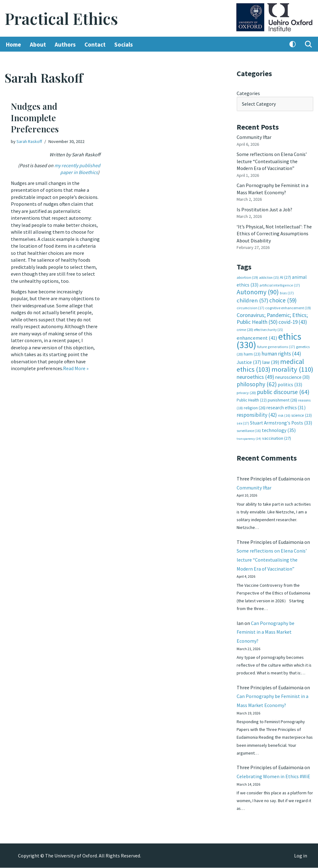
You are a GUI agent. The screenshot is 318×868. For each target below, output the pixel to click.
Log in (301, 856)
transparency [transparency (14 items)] (249, 437)
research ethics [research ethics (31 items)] (286, 406)
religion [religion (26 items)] (255, 406)
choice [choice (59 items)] (283, 300)
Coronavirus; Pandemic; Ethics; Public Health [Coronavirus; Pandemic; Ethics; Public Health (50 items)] (272, 317)
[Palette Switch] (293, 44)
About (38, 44)
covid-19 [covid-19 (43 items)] (293, 321)
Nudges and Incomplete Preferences (35, 118)
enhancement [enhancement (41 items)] (257, 337)
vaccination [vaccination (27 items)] (277, 437)
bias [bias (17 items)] (287, 292)
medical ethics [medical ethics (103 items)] (270, 364)
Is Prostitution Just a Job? (265, 209)
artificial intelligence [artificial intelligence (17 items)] (280, 285)
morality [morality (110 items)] (292, 368)
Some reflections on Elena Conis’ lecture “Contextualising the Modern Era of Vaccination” (272, 161)
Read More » (76, 367)
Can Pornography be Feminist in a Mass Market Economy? (266, 631)
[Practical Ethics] (61, 18)
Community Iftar (254, 137)
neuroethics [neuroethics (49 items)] (255, 376)
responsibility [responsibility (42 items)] (257, 414)
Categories (248, 93)
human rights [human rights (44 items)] (281, 353)
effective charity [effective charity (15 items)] (268, 329)
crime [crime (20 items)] (245, 329)
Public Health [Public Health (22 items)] (252, 399)
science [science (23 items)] (302, 414)
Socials (124, 44)
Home (14, 44)
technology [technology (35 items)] (279, 429)
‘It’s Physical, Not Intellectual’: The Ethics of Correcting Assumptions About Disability (274, 233)
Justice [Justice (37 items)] (249, 361)
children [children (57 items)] (252, 300)
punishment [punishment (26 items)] (282, 399)
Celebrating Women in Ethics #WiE (273, 776)
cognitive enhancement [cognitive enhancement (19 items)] (288, 307)
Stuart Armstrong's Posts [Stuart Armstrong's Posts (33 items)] (281, 422)
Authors (65, 44)
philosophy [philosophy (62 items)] (257, 383)
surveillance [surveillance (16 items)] (249, 429)
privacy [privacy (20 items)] (246, 391)
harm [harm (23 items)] (252, 353)
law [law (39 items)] (271, 361)
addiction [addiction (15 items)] (269, 277)
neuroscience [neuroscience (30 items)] (292, 376)
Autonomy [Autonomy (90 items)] (258, 291)
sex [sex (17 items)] (243, 422)
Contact (95, 44)
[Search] (308, 44)
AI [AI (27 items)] (285, 277)
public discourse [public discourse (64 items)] (283, 391)
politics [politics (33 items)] (290, 384)
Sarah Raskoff (29, 141)
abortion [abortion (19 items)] (247, 277)
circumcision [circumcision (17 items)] (250, 307)
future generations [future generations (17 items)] (276, 346)
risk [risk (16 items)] (284, 414)
